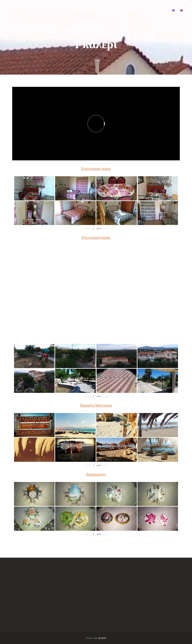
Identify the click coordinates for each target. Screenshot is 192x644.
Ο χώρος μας (96, 10)
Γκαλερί (149, 10)
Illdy (96, 638)
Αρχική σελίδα (77, 10)
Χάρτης (163, 10)
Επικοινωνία (133, 10)
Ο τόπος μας (115, 10)
